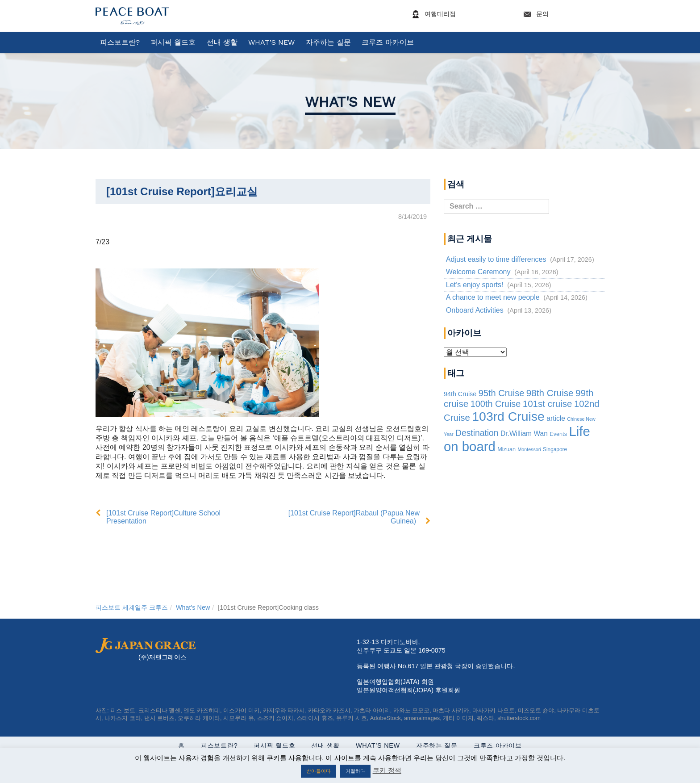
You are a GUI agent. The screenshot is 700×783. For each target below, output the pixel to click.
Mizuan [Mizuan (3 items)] (506, 449)
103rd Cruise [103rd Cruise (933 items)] (508, 416)
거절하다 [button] (355, 771)
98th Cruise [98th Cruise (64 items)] (550, 393)
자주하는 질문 (328, 42)
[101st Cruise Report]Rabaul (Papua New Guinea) (354, 517)
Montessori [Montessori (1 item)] (529, 449)
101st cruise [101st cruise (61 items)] (548, 404)
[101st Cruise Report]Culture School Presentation (163, 517)
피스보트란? (120, 42)
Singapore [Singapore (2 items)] (555, 449)
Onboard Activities (475, 310)
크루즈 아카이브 (388, 42)
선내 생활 (222, 42)
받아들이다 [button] (319, 771)
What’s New (271, 42)
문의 (562, 14)
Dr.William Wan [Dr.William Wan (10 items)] (524, 433)
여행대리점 (460, 14)
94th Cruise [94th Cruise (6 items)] (460, 394)
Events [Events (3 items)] (558, 434)
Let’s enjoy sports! (475, 285)
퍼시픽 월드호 (173, 42)
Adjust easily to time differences (496, 259)
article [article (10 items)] (556, 418)
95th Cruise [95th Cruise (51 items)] (502, 393)
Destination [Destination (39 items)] (477, 433)
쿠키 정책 (387, 770)
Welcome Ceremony (478, 272)
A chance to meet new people (493, 297)
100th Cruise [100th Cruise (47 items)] (496, 404)
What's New (350, 102)
